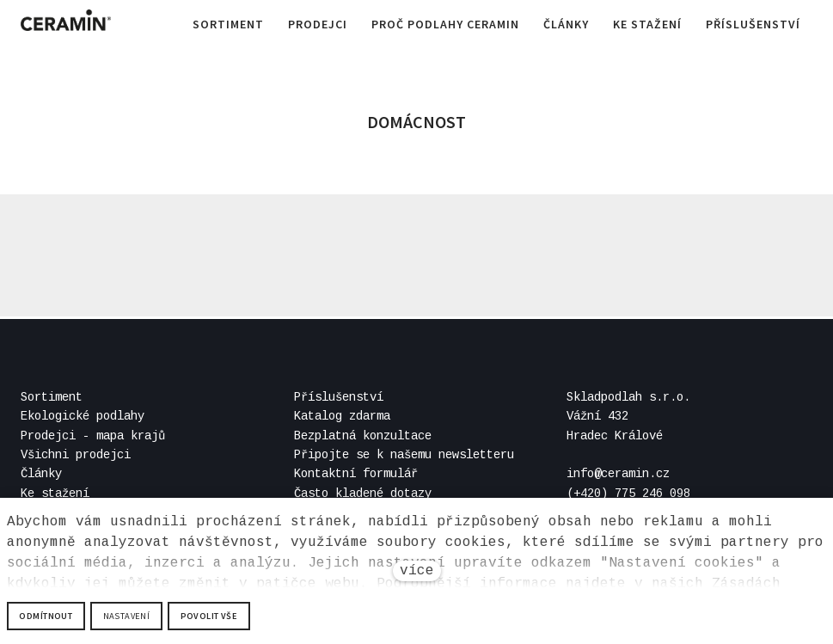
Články (41, 475)
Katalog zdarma (342, 416)
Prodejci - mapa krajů (93, 436)
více (417, 571)
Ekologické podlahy (83, 416)
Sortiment (52, 397)
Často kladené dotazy (363, 494)
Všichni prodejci (76, 455)
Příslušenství (339, 397)
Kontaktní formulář (356, 475)
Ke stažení (55, 494)
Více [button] (781, 26)
